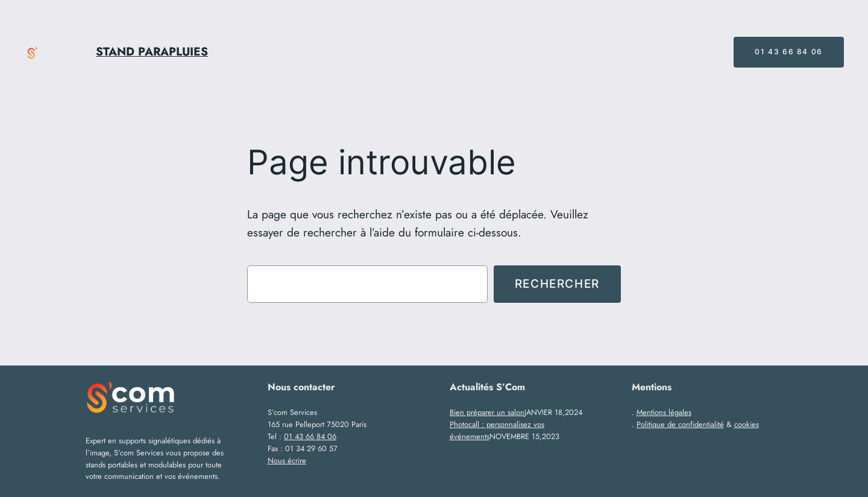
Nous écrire (287, 461)
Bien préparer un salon (487, 412)
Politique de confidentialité (680, 424)
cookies (747, 424)
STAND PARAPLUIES (152, 51)
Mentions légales (664, 412)
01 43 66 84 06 (788, 52)
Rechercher (557, 283)
